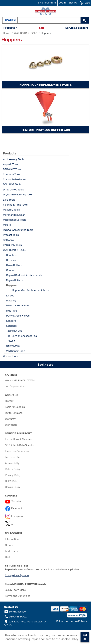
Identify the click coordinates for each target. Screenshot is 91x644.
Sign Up (73, 3)
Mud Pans (12, 311)
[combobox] (49, 20)
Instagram (14, 516)
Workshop (11, 425)
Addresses (11, 551)
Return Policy (13, 469)
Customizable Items (15, 179)
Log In (62, 3)
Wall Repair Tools (16, 351)
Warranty (10, 419)
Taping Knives (14, 331)
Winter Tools (10, 356)
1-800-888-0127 (16, 617)
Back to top (46, 365)
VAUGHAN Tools (12, 245)
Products (9, 28)
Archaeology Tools (14, 159)
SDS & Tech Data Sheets (19, 445)
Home (7, 33)
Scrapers (11, 326)
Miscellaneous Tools (15, 220)
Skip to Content (47, 3)
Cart (7, 557)
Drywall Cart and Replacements (24, 275)
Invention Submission (18, 451)
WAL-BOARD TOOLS (26, 33)
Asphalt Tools (11, 164)
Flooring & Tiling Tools (15, 205)
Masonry (11, 301)
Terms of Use (13, 457)
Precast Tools (11, 235)
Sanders (11, 321)
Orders (9, 545)
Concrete (12, 270)
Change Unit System (17, 575)
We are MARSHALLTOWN (20, 381)
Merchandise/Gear (14, 215)
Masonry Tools (11, 210)
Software (8, 240)
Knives (10, 296)
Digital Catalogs (14, 413)
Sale (42, 28)
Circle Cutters (14, 265)
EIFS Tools (9, 200)
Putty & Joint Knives (18, 316)
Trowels (11, 341)
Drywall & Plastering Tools (18, 195)
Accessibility (12, 463)
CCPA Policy (12, 481)
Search (10, 20)
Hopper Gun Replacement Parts (30, 290)
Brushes (11, 260)
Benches (11, 255)
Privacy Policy (13, 475)
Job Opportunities (15, 387)
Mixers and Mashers (18, 306)
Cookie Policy (13, 487)
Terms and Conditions (18, 596)
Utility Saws (13, 346)
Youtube (13, 501)
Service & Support (77, 28)
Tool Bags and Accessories (21, 336)
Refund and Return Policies (71, 621)
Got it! (85, 637)
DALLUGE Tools (12, 184)
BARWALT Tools (12, 169)
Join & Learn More (15, 590)
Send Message (15, 612)
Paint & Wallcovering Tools (18, 230)
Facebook (14, 508)
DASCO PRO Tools (13, 190)
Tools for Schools (15, 407)
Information (12, 539)
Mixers (7, 225)
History (9, 401)
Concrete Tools (12, 175)
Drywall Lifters (14, 280)
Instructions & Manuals (18, 439)
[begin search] (85, 20)
